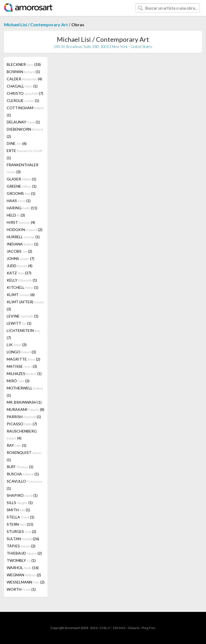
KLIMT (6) (21, 295)
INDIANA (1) (23, 244)
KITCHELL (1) (23, 287)
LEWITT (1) (19, 323)
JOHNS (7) (21, 258)
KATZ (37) (19, 273)
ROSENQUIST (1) (24, 456)
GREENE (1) (22, 186)
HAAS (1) (19, 201)
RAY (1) (16, 445)
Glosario (134, 628)
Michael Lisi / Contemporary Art (36, 24)
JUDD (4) (20, 266)
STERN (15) (20, 524)
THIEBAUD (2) (24, 553)
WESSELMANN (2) (26, 582)
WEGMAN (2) (24, 575)
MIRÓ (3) (18, 381)
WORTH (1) (21, 589)
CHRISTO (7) (25, 93)
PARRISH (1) (24, 417)
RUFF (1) (20, 467)
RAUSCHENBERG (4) (22, 435)
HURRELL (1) (23, 237)
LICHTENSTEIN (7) (23, 334)
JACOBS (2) (19, 251)
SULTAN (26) (23, 539)
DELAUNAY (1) (23, 122)
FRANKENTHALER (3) (23, 168)
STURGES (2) (21, 531)
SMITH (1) (18, 510)
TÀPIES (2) (21, 546)
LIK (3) (17, 345)
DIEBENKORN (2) (25, 133)
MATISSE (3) (22, 366)
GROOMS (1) (21, 193)
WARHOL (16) (23, 568)
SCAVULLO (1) (24, 485)
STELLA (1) (21, 517)
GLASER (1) (21, 179)
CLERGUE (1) (23, 101)
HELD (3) (16, 215)
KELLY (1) (22, 280)
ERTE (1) (24, 154)
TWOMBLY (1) (21, 560)
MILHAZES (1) (24, 374)
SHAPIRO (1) (22, 495)
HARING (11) (22, 208)
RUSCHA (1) (23, 474)
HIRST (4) (21, 222)
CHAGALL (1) (22, 86)
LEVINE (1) (23, 316)
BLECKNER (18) (24, 64)
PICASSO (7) (22, 424)
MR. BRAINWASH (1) (24, 402)
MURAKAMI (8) (25, 409)
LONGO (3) (21, 352)
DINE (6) (17, 143)
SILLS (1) (20, 503)
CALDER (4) (24, 79)
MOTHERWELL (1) (25, 392)
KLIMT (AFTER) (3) (25, 305)
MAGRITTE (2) (23, 359)
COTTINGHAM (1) (25, 111)
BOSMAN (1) (23, 72)
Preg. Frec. (149, 628)
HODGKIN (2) (25, 230)
